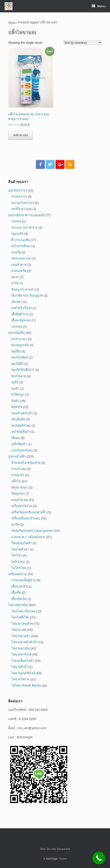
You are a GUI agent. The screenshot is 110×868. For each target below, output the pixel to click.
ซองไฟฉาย (19, 376)
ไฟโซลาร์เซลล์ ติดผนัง (26, 686)
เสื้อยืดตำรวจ (20, 314)
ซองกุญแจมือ (20, 345)
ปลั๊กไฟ (16, 481)
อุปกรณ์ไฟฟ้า (17, 456)
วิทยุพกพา (18, 494)
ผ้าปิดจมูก (18, 395)
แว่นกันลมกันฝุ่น (22, 450)
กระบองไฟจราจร (23, 203)
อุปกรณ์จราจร (18, 190)
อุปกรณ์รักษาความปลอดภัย (26, 215)
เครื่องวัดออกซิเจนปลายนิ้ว (29, 512)
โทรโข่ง (17, 555)
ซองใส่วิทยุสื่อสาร (23, 370)
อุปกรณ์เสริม (17, 333)
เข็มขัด (16, 302)
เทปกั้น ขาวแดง (21, 209)
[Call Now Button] (99, 858)
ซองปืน (16, 351)
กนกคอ (16, 221)
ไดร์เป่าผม (18, 562)
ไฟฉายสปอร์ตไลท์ (23, 673)
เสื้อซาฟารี (18, 586)
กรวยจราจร (19, 197)
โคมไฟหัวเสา (20, 549)
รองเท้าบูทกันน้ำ (22, 413)
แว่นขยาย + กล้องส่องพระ (28, 537)
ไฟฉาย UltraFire (22, 624)
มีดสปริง (17, 407)
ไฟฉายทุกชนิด (18, 605)
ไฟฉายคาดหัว (21, 636)
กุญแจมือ (17, 234)
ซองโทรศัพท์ (20, 357)
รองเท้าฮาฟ (19, 265)
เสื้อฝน (16, 438)
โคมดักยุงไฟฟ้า (21, 543)
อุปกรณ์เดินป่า (21, 432)
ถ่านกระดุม (19, 469)
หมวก (15, 277)
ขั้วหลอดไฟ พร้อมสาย (26, 463)
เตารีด (15, 525)
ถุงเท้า (15, 388)
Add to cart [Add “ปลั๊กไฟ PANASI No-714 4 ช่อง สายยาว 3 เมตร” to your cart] (21, 135)
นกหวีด (16, 252)
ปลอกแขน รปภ (21, 258)
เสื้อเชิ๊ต (16, 593)
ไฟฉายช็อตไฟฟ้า (23, 661)
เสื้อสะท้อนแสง (21, 320)
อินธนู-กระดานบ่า (23, 289)
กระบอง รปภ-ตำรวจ (25, 228)
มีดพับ (15, 401)
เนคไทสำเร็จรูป (21, 308)
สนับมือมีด (18, 419)
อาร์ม (15, 283)
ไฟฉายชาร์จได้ (21, 654)
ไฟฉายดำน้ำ (20, 667)
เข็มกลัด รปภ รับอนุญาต (27, 296)
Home (12, 22)
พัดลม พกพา (20, 487)
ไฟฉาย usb (19, 630)
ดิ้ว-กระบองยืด (21, 240)
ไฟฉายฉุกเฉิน (21, 648)
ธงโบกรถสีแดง (21, 246)
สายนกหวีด (19, 271)
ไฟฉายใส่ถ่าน (20, 679)
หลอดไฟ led (19, 500)
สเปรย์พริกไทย (21, 426)
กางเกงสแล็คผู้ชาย (23, 580)
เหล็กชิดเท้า (19, 444)
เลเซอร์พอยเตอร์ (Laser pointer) (32, 531)
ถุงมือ (15, 382)
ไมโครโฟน (19, 568)
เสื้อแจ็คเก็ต (19, 599)
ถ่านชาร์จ (18, 475)
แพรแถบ (17, 327)
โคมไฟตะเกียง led (23, 611)
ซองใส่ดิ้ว (17, 364)
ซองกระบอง (19, 339)
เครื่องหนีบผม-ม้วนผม (26, 518)
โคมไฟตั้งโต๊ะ (20, 617)
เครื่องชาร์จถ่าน (22, 506)
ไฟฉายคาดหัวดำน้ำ (24, 642)
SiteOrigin (52, 859)
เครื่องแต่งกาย (17, 574)
